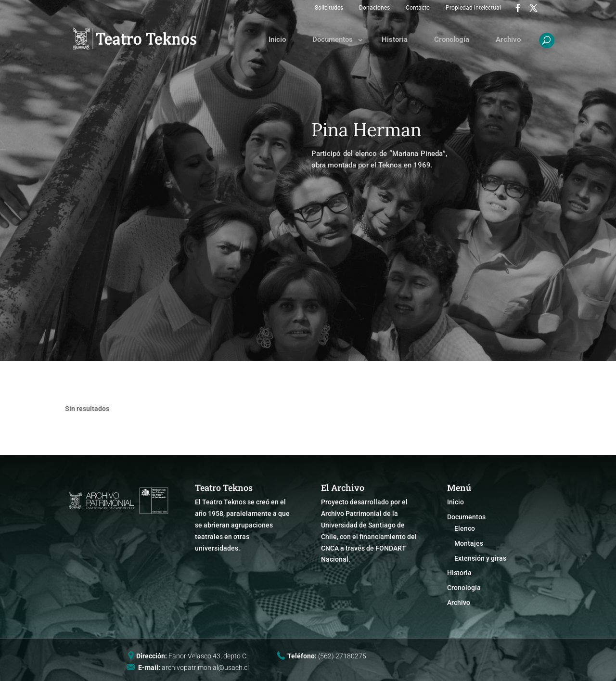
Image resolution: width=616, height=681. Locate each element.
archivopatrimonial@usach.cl (205, 668)
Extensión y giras (480, 558)
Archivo (508, 39)
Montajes (469, 543)
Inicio (277, 39)
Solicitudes (329, 8)
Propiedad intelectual (473, 8)
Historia (395, 39)
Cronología (452, 39)
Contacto (418, 8)
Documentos (333, 39)
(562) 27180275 (342, 656)
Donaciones (374, 8)
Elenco (465, 528)
